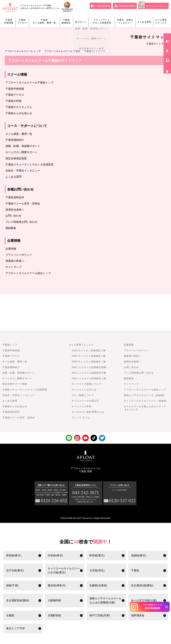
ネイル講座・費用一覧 (19, 134)
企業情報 (11, 249)
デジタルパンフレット (153, 5)
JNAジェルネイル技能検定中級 (89, 373)
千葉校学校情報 (9, 21)
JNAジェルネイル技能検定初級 (89, 367)
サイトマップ (13, 267)
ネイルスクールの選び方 (85, 401)
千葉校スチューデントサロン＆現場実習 (29, 165)
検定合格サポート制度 (15, 384)
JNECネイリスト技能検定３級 (89, 350)
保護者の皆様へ (15, 261)
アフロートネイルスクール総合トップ (28, 273)
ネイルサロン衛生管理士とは (88, 412)
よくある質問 (144, 22)
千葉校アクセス (22, 21)
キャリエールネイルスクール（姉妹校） (146, 401)
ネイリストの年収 (82, 406)
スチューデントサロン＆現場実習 (102, 21)
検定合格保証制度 (16, 158)
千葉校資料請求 (100, 6)
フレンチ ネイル (81, 418)
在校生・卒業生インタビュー (23, 171)
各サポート (81, 22)
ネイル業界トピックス (161, 21)
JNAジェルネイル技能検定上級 (89, 378)
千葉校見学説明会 (125, 6)
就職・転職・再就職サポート (23, 146)
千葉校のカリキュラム (19, 107)
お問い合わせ (13, 216)
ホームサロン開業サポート (21, 152)
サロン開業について (83, 395)
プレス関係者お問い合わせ (21, 222)
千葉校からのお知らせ (19, 113)
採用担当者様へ (15, 210)
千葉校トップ (10, 345)
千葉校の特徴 (13, 101)
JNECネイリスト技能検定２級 (89, 356)
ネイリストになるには (84, 390)
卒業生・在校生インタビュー (125, 21)
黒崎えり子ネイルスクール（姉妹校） (145, 395)
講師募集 (11, 228)
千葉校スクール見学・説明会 (23, 204)
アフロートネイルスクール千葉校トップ (29, 83)
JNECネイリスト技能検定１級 (89, 362)
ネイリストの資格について (86, 384)
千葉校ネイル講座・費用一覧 (44, 21)
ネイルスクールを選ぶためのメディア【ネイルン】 (145, 408)
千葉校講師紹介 (66, 21)
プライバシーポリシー (19, 255)
